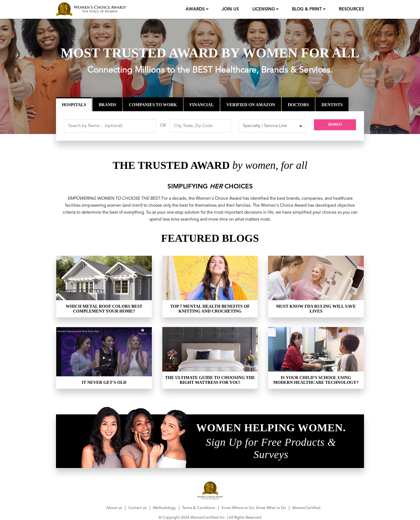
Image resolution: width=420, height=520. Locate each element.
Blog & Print (307, 9)
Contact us (137, 508)
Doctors (298, 105)
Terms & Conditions (199, 508)
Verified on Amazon (251, 105)
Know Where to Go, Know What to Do (254, 508)
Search (335, 126)
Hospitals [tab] (74, 105)
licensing (264, 9)
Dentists (332, 105)
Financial (202, 105)
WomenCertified (306, 508)
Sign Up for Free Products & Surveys (271, 448)
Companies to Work (153, 105)
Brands (107, 105)
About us (114, 508)
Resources (351, 9)
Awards (195, 9)
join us (230, 9)
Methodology (164, 508)
